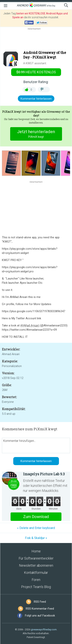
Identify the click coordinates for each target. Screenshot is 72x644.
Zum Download (36, 517)
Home (36, 551)
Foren (36, 580)
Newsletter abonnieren (36, 565)
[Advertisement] (36, 40)
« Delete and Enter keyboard (36, 528)
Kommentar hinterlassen (36, 99)
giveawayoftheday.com (44, 629)
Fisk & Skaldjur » (36, 538)
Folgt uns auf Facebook (40, 616)
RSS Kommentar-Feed (40, 609)
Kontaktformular (36, 573)
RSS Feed (40, 602)
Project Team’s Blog (36, 587)
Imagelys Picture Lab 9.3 (44, 474)
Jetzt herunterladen (36, 134)
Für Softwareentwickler (36, 558)
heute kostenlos (36, 72)
